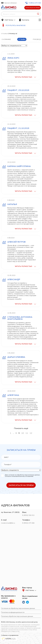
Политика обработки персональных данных (17, 616)
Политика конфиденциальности (13, 612)
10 (23, 433)
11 (27, 433)
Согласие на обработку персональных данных (18, 608)
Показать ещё (21, 428)
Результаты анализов (16, 25)
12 (31, 433)
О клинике (6, 39)
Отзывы (4, 34)
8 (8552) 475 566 (33, 3)
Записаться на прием (33, 8)
